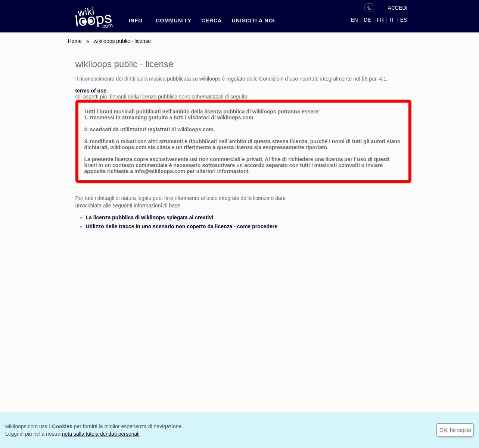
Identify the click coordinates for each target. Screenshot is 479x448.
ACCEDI (398, 8)
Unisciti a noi (254, 21)
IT (392, 20)
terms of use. (92, 91)
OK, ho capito (455, 430)
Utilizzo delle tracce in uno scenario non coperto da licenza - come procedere (182, 226)
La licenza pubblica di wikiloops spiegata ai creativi (150, 217)
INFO (136, 21)
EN (354, 20)
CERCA (211, 21)
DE (367, 20)
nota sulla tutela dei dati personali (101, 434)
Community (174, 21)
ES (404, 20)
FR (380, 20)
